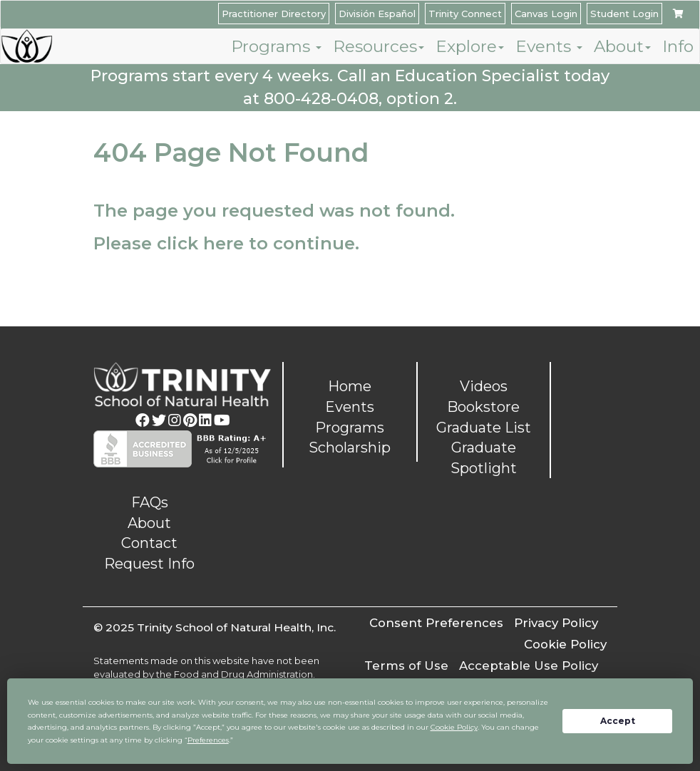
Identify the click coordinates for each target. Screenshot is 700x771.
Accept (618, 721)
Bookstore (483, 407)
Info (678, 46)
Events (549, 46)
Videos (484, 386)
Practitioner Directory (274, 14)
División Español (377, 14)
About (622, 46)
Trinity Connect (465, 14)
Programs (276, 46)
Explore (470, 46)
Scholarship (350, 447)
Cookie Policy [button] (454, 727)
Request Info (149, 564)
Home (350, 386)
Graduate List (484, 428)
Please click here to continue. (226, 243)
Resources (379, 46)
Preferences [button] (208, 740)
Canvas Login (546, 14)
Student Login (624, 14)
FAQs (150, 502)
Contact (149, 543)
